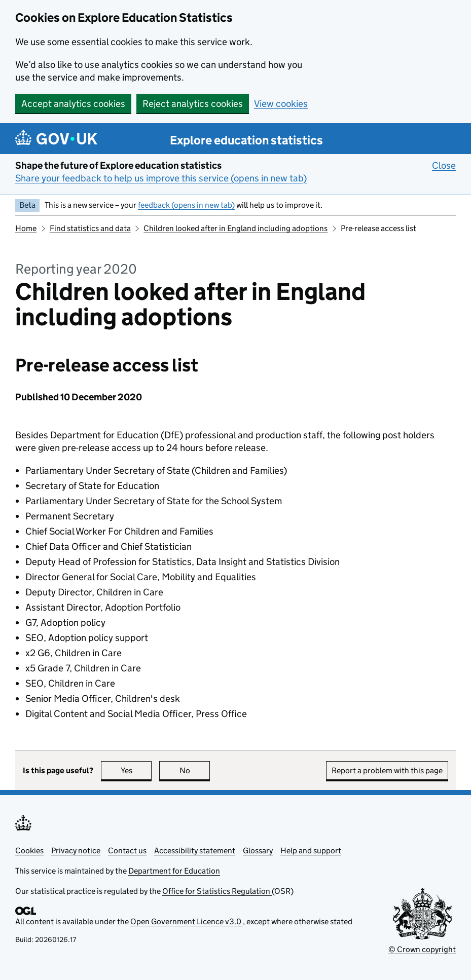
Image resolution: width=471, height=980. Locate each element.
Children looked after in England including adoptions (236, 228)
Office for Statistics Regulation (217, 891)
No (195, 770)
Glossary (258, 851)
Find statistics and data (90, 228)
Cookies (29, 851)
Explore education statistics (246, 140)
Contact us (127, 851)
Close (444, 165)
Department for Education (174, 871)
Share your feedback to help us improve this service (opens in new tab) (161, 178)
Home (26, 228)
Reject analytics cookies (193, 104)
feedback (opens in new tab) (186, 205)
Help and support (311, 851)
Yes (136, 770)
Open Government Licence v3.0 (187, 921)
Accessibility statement (195, 851)
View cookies (281, 104)
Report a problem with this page (387, 770)
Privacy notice (76, 851)
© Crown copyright (422, 949)
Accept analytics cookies (73, 104)
